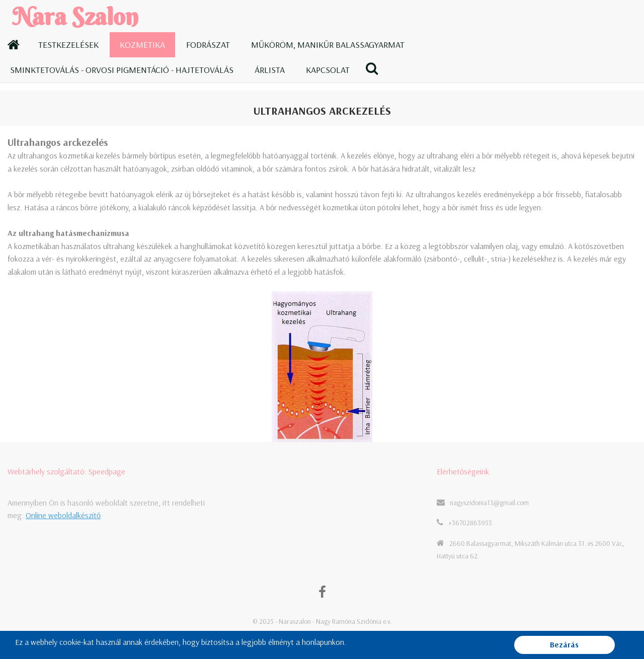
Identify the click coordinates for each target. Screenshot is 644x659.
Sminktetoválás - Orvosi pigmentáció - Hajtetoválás (122, 70)
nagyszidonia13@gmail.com (489, 503)
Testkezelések (68, 45)
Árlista (270, 70)
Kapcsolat (328, 70)
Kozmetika (142, 45)
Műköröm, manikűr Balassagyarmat (328, 45)
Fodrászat (208, 45)
